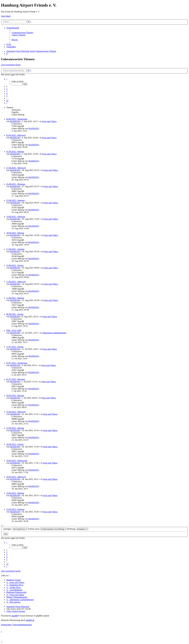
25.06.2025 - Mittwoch (16, 412)
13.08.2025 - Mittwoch (16, 282)
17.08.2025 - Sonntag (15, 249)
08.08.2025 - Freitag (15, 314)
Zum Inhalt (6, 16)
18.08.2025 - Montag (15, 233)
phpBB (15, 616)
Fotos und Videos (49, 121)
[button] (7, 79)
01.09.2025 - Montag (15, 152)
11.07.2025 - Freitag (15, 347)
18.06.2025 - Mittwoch (16, 477)
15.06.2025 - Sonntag (15, 509)
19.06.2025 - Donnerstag (17, 461)
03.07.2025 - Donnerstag (17, 363)
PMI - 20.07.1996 (14, 330)
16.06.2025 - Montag (15, 493)
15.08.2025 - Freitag (15, 265)
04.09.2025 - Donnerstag (17, 119)
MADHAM (15, 121)
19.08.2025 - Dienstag (16, 217)
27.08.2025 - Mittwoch (16, 168)
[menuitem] (22, 33)
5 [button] (7, 96)
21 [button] (7, 101)
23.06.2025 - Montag (15, 428)
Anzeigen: (15, 529)
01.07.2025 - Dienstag (16, 379)
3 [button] (7, 91)
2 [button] (7, 89)
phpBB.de (30, 620)
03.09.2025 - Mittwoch (16, 135)
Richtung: (78, 529)
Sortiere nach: (47, 529)
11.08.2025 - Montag (15, 298)
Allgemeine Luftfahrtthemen (54, 333)
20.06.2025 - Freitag (15, 444)
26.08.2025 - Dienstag (16, 184)
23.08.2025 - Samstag (15, 200)
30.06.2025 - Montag (15, 396)
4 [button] (7, 94)
